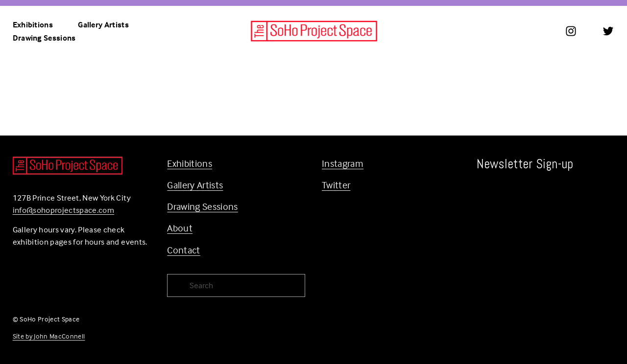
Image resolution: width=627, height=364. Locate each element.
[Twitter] (608, 31)
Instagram (343, 163)
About (180, 228)
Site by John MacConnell (49, 336)
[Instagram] (571, 31)
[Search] (236, 285)
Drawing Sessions (44, 38)
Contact (183, 250)
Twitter (336, 185)
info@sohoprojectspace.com (64, 210)
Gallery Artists (103, 24)
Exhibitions (190, 163)
